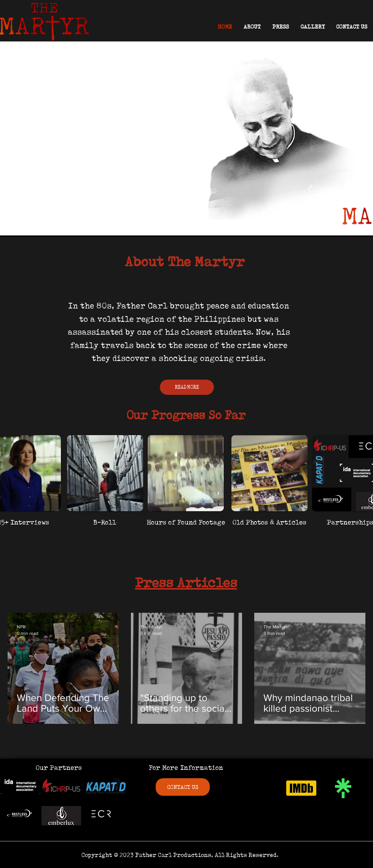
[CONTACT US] (183, 787)
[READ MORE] (187, 387)
